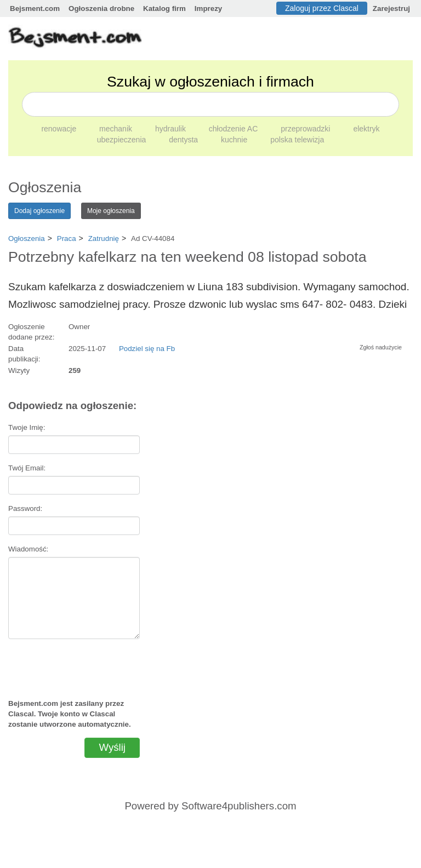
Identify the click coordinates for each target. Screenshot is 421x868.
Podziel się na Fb (147, 349)
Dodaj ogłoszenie (39, 211)
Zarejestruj (391, 8)
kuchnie (235, 140)
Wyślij (112, 747)
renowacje (60, 129)
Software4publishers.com (239, 806)
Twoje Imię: (27, 427)
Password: (25, 508)
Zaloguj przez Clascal (322, 8)
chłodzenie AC (234, 129)
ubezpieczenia (123, 140)
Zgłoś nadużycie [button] (381, 347)
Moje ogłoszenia (111, 211)
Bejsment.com (35, 8)
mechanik (117, 129)
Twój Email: (27, 468)
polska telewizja (297, 140)
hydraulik (172, 129)
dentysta (184, 140)
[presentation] (74, 664)
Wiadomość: (28, 549)
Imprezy (208, 8)
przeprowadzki (306, 129)
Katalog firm (164, 8)
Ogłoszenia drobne (101, 8)
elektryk (366, 129)
